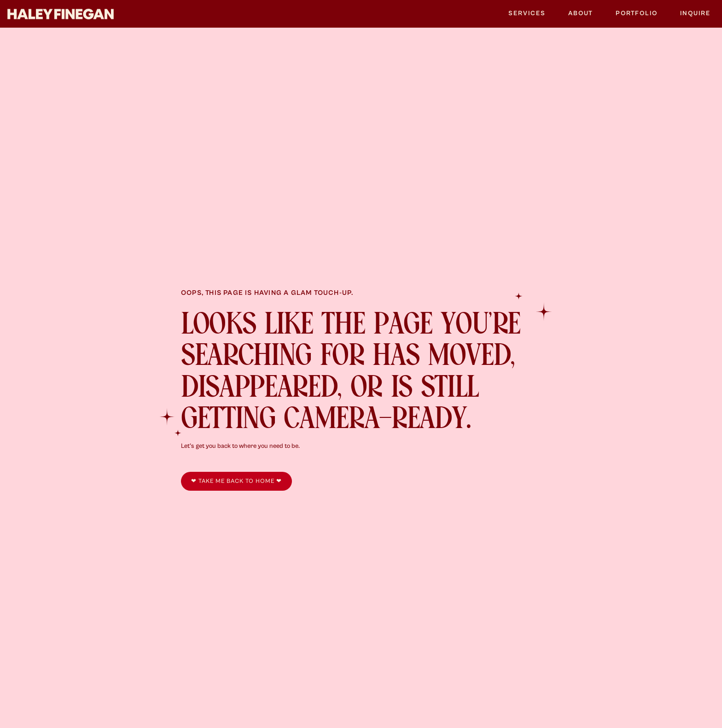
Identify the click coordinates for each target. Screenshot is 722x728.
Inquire (695, 13)
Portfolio (637, 13)
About (581, 13)
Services (527, 13)
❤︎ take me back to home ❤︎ (236, 481)
